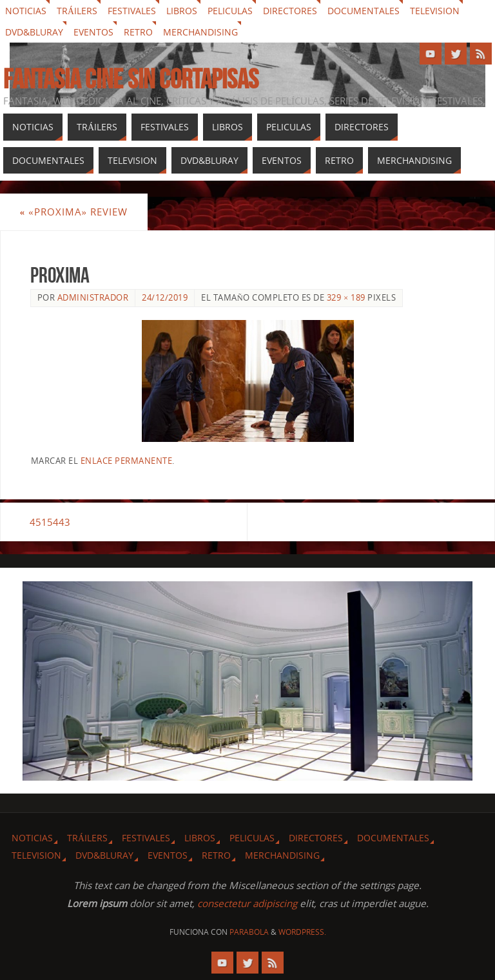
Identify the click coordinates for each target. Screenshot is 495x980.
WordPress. (302, 932)
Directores (290, 11)
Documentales (364, 11)
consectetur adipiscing (247, 903)
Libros (182, 11)
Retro (138, 32)
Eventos (93, 32)
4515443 (51, 522)
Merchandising (200, 32)
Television (435, 11)
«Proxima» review (73, 212)
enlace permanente (127, 461)
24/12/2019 (165, 297)
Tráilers (77, 11)
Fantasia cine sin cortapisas (131, 79)
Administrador (93, 297)
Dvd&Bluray (34, 32)
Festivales (132, 11)
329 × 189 (346, 297)
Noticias (26, 11)
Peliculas (230, 11)
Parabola (249, 932)
